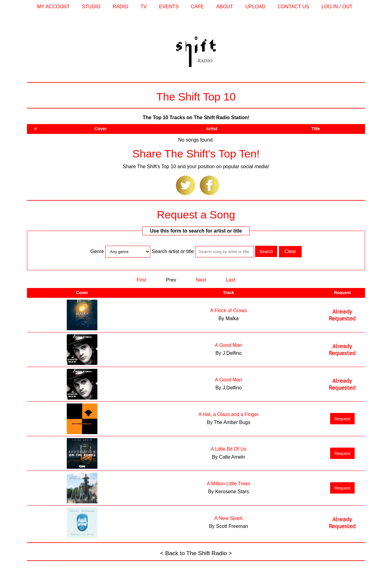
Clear (290, 251)
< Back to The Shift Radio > (196, 553)
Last (231, 280)
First (141, 280)
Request (342, 419)
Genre (98, 251)
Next (201, 280)
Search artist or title (173, 251)
